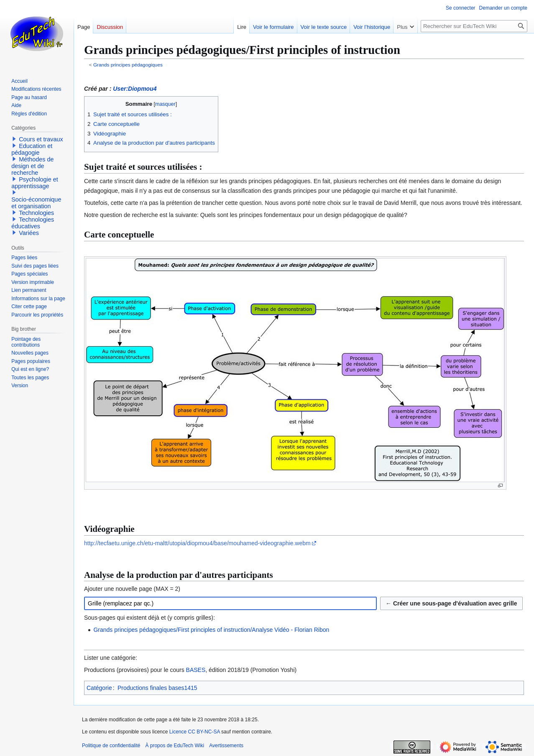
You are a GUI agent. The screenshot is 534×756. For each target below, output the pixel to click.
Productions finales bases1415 (157, 688)
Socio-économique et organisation (36, 203)
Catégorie (99, 688)
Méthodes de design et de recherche (32, 166)
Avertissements (226, 746)
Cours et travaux (41, 139)
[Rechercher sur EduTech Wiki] (474, 26)
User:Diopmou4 (135, 89)
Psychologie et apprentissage (35, 183)
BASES (196, 670)
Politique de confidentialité (111, 746)
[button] (14, 139)
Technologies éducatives (33, 223)
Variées (29, 233)
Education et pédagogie (32, 149)
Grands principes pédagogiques (128, 65)
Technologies (36, 213)
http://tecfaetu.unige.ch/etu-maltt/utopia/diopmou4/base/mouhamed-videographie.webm (197, 543)
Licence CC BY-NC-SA (195, 732)
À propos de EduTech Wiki (175, 746)
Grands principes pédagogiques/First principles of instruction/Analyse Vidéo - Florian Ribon (211, 630)
